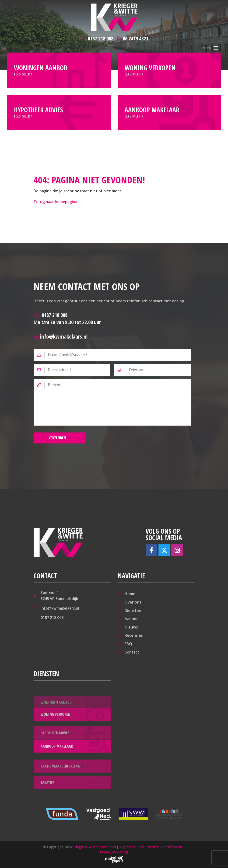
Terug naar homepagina (55, 202)
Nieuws (131, 627)
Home (130, 594)
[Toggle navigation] (216, 48)
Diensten (133, 611)
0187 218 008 (67, 318)
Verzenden (57, 438)
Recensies (134, 635)
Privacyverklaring (114, 852)
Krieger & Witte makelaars (94, 847)
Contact (132, 652)
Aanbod (132, 619)
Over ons (133, 602)
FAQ (128, 644)
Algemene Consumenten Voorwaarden (151, 847)
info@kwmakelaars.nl (61, 336)
